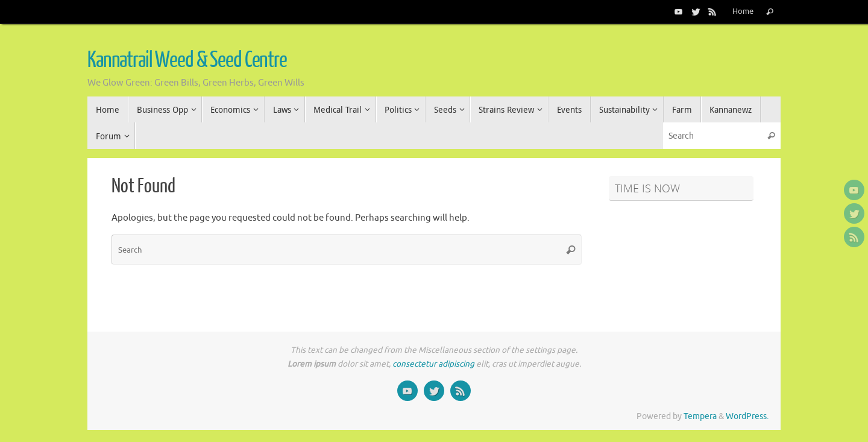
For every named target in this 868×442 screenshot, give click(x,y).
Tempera (700, 416)
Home (743, 11)
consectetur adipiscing (433, 364)
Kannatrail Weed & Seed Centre (187, 60)
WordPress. (747, 416)
